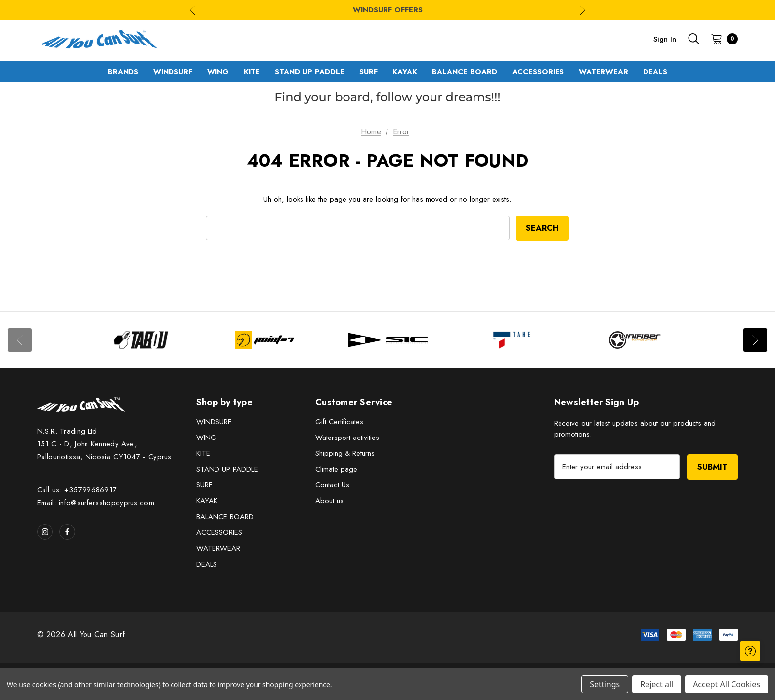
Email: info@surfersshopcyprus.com (96, 503)
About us (329, 501)
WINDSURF (214, 422)
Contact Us (332, 485)
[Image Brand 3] (388, 340)
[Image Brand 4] (512, 340)
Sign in (665, 39)
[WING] (218, 72)
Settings (605, 684)
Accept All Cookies (727, 684)
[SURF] (368, 72)
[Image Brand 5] (635, 340)
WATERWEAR (218, 548)
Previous (20, 340)
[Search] (693, 39)
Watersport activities (347, 437)
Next (755, 340)
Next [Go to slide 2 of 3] (582, 10)
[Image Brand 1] (141, 340)
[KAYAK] (405, 72)
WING (206, 437)
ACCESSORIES (219, 532)
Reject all (657, 684)
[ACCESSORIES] (538, 72)
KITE (203, 453)
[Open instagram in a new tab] (45, 532)
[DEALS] (655, 72)
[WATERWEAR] (603, 72)
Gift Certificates (339, 422)
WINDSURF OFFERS (388, 10)
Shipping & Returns (345, 453)
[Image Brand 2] (264, 340)
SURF (204, 485)
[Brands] (123, 72)
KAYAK (207, 501)
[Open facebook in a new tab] (67, 532)
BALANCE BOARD (225, 517)
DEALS (207, 564)
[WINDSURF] (173, 72)
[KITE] (252, 72)
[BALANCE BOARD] (465, 72)
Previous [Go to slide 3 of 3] (193, 10)
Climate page (336, 469)
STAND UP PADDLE (227, 469)
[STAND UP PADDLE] (310, 72)
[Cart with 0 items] (721, 39)
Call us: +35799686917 (77, 490)
